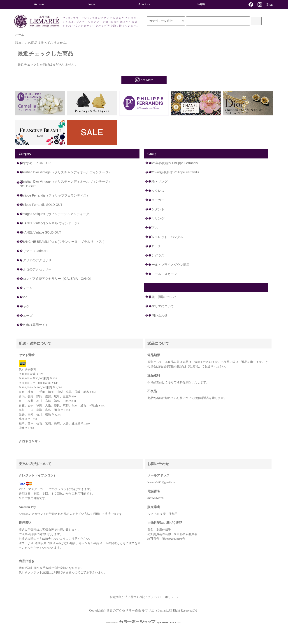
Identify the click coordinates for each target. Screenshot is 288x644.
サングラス (156, 255)
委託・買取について (163, 297)
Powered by (144, 622)
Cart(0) (196, 4)
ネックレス (156, 191)
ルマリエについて (161, 306)
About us (144, 4)
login (92, 4)
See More (144, 80)
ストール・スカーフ (163, 274)
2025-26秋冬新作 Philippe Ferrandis (174, 172)
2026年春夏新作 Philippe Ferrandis (173, 163)
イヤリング (156, 218)
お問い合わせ (158, 315)
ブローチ (155, 246)
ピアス (153, 228)
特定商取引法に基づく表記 (128, 597)
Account (39, 4)
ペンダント (156, 209)
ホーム (20, 35)
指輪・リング (158, 181)
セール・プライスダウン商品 (169, 265)
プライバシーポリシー (162, 597)
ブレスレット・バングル (166, 237)
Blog (270, 5)
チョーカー (156, 200)
